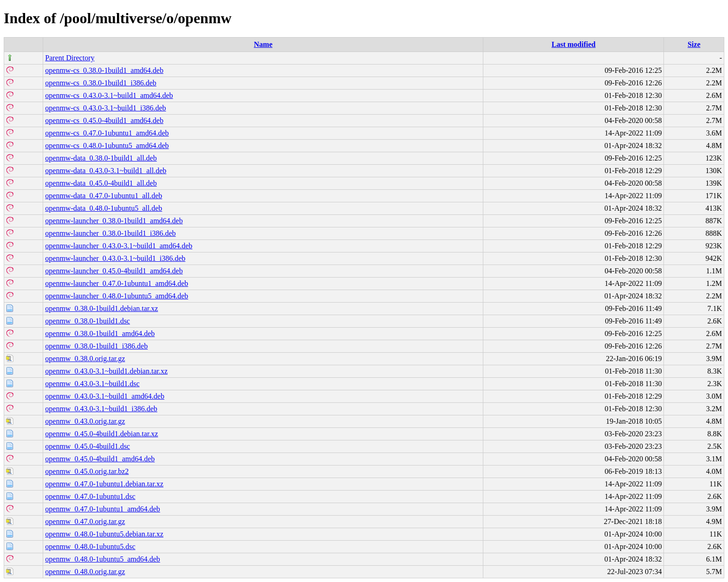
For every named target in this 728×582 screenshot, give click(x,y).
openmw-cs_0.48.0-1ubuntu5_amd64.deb (107, 145)
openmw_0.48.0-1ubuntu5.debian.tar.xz (104, 534)
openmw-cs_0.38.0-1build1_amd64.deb (104, 70)
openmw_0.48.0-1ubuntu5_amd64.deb (103, 559)
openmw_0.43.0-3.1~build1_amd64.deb (105, 396)
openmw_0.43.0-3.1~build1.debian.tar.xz (106, 371)
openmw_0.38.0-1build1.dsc (88, 321)
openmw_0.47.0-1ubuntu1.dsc (90, 496)
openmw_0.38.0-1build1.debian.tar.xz (101, 308)
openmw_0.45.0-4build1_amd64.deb (100, 459)
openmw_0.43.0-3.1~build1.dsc (92, 384)
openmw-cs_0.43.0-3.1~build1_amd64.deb (109, 95)
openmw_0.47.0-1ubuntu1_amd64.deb (103, 509)
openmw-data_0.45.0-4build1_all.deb (101, 183)
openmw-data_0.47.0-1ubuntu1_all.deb (104, 196)
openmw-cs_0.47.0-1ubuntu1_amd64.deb (107, 133)
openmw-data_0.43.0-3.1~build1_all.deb (106, 171)
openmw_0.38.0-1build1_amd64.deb (100, 333)
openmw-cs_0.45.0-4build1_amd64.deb (104, 120)
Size (694, 44)
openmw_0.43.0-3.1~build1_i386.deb (101, 409)
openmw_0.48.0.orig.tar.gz (85, 572)
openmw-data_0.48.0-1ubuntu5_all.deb (104, 208)
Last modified (574, 44)
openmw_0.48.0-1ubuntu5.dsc (90, 546)
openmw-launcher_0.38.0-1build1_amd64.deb (114, 221)
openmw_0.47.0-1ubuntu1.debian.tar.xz (104, 484)
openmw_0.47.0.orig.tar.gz (85, 521)
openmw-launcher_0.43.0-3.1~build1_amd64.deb (119, 246)
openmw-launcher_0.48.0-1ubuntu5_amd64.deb (117, 296)
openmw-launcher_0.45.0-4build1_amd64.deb (114, 271)
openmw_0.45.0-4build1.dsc (88, 446)
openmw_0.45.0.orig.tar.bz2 (87, 471)
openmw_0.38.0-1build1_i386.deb (96, 346)
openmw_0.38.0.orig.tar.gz (85, 359)
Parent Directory (70, 58)
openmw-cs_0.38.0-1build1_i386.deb (101, 83)
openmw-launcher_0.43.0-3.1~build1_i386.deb (115, 258)
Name (263, 44)
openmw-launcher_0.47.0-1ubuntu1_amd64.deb (117, 283)
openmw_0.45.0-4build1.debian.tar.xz (101, 434)
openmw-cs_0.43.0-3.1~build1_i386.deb (105, 108)
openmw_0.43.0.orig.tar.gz (85, 421)
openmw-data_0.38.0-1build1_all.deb (101, 158)
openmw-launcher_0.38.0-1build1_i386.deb (110, 233)
